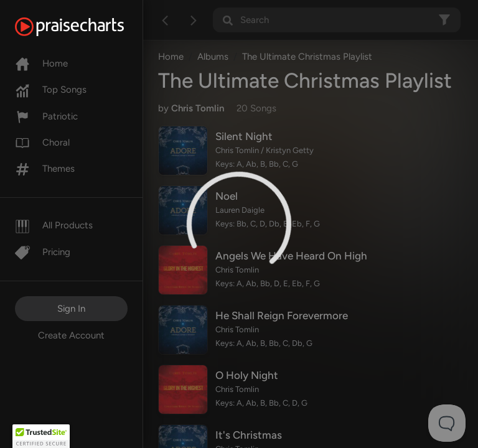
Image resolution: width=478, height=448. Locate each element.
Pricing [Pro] (43, 252)
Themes (45, 169)
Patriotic (46, 116)
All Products (54, 225)
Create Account (71, 335)
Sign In (71, 309)
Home (41, 63)
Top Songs (51, 90)
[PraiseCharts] (85, 27)
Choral (42, 142)
